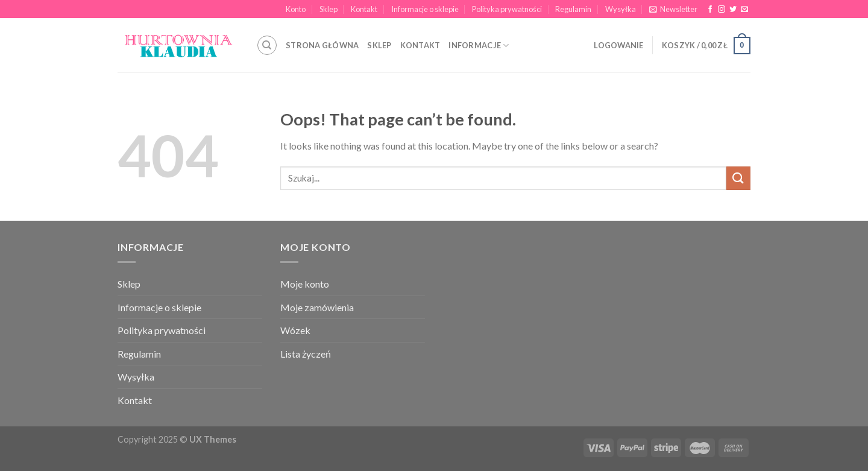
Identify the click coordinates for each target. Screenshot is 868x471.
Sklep (329, 9)
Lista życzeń (306, 354)
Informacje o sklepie (425, 9)
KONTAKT (420, 45)
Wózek (295, 330)
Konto (296, 9)
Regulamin (573, 9)
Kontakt (364, 9)
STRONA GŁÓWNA (322, 45)
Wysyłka (621, 9)
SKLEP (379, 45)
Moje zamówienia (317, 307)
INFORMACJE (479, 46)
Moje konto (305, 284)
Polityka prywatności (507, 9)
